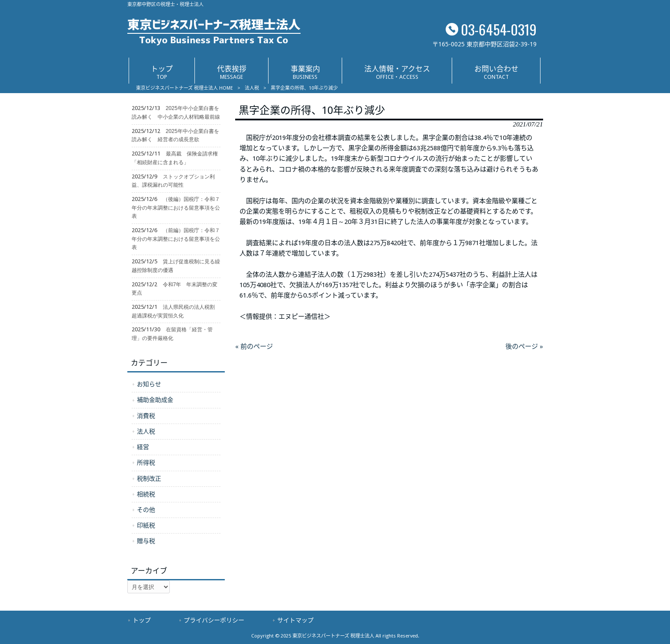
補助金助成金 (155, 400)
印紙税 (146, 525)
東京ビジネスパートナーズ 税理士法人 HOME (184, 88)
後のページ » (524, 346)
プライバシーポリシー (214, 620)
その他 (146, 510)
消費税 (146, 416)
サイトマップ (295, 620)
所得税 (146, 463)
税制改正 (149, 479)
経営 (143, 447)
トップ (142, 620)
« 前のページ (254, 346)
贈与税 (146, 541)
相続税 (146, 494)
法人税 (252, 88)
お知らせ (149, 384)
